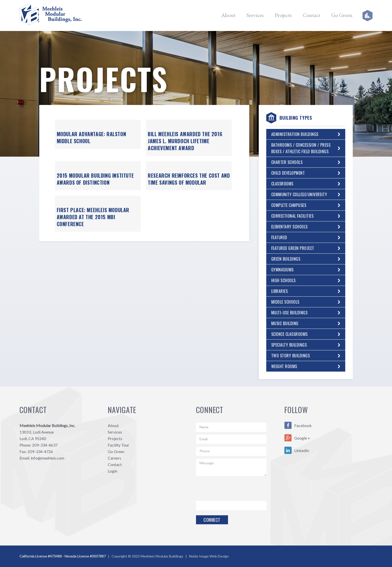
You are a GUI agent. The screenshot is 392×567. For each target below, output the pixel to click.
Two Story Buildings (290, 356)
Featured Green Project (293, 248)
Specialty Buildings (289, 345)
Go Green (342, 15)
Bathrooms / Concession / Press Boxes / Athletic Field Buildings (301, 148)
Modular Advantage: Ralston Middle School (91, 137)
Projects (283, 15)
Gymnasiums (282, 270)
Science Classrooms (289, 334)
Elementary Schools (289, 227)
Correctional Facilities (292, 216)
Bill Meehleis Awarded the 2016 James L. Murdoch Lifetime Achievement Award (185, 141)
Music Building (285, 323)
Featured (279, 237)
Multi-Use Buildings (289, 313)
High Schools (283, 280)
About (228, 15)
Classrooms (282, 184)
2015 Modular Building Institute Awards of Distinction (95, 179)
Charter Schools (287, 162)
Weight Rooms (284, 366)
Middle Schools (285, 302)
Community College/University (299, 194)
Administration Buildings (295, 134)
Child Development (288, 173)
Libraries (279, 291)
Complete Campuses (289, 205)
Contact (311, 15)
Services (255, 15)
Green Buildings (286, 259)
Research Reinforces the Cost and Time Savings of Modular (189, 179)
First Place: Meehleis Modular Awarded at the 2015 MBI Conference (93, 217)
